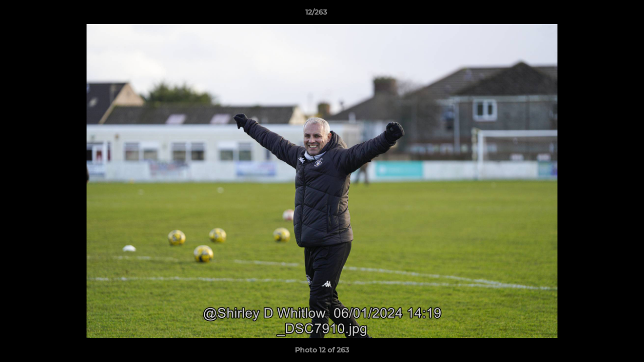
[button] (602, 15)
